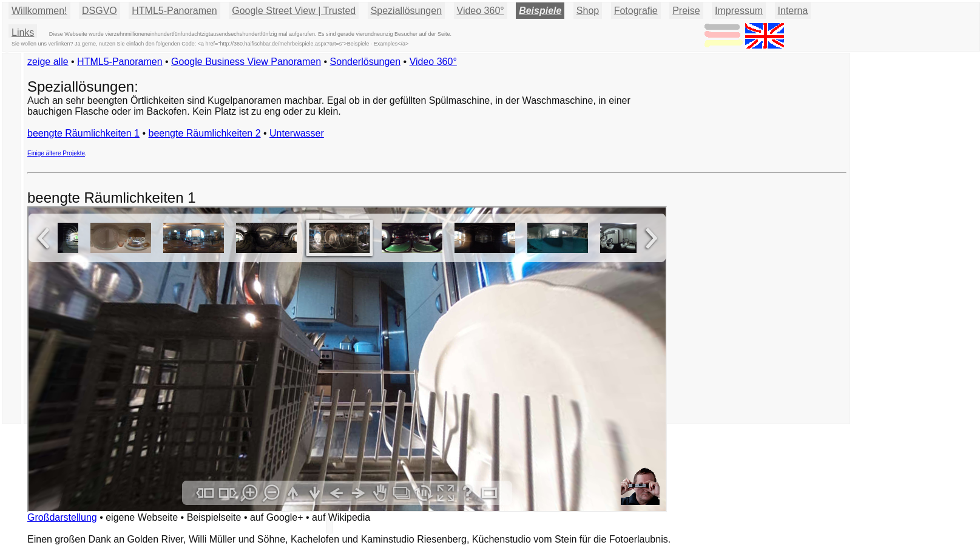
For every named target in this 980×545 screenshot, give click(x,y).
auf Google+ (277, 517)
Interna (793, 11)
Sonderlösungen (366, 62)
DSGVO (100, 11)
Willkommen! (39, 11)
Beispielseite (214, 517)
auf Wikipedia (341, 517)
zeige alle (48, 62)
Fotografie (636, 11)
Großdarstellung (62, 517)
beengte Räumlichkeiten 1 (83, 133)
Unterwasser (297, 133)
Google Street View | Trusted (294, 11)
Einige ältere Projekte (56, 153)
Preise (686, 11)
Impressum (739, 11)
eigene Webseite (142, 517)
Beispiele (540, 11)
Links (23, 32)
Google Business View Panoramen (246, 62)
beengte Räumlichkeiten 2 (205, 133)
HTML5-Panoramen (174, 11)
